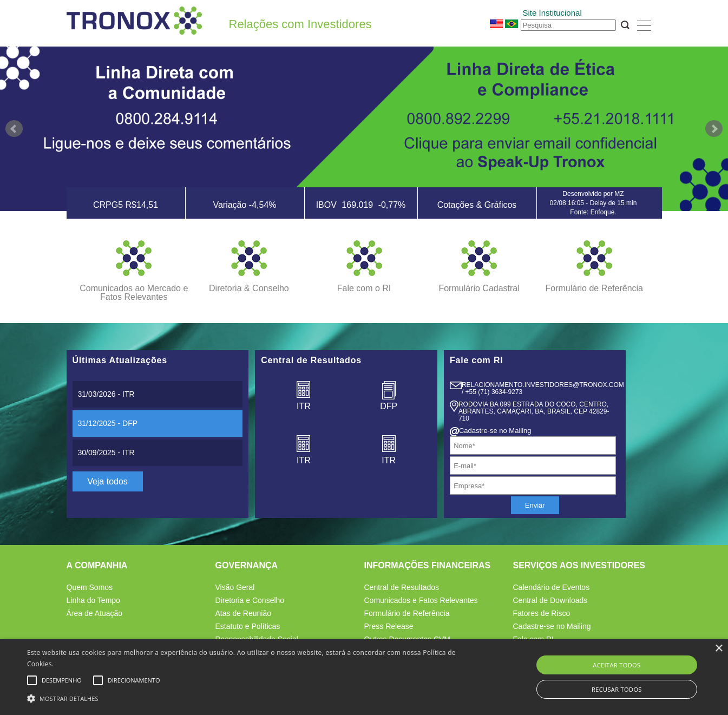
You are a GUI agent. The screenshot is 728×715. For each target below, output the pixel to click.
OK (625, 25)
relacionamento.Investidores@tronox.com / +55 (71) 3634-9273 (543, 388)
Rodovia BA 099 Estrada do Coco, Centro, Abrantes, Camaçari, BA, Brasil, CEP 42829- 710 (534, 411)
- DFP (108, 423)
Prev (14, 129)
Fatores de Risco (542, 613)
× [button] (719, 649)
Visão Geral (235, 587)
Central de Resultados (402, 587)
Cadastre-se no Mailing (552, 626)
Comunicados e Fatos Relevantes (421, 600)
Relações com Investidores (300, 24)
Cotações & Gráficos (477, 205)
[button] (246, 697)
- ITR (106, 394)
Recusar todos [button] (617, 689)
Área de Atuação (95, 613)
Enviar (535, 505)
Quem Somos (90, 587)
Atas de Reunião (244, 613)
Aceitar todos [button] (616, 665)
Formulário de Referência (407, 613)
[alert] (364, 677)
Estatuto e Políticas (248, 626)
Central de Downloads (550, 600)
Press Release (389, 626)
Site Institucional (552, 13)
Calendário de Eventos (552, 587)
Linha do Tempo (93, 600)
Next (714, 129)
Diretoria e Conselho (250, 600)
